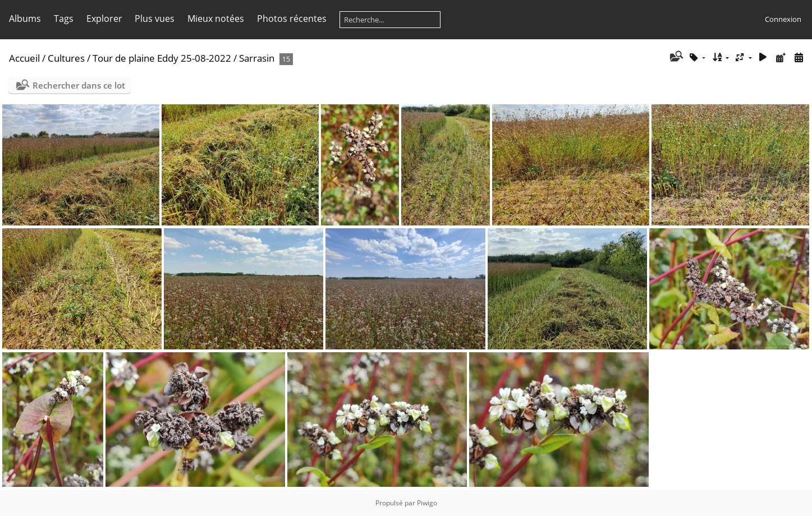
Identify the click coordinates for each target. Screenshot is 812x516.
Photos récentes (292, 19)
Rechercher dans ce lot (79, 85)
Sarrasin (258, 58)
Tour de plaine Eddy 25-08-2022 (162, 58)
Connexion (783, 19)
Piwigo (427, 503)
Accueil (24, 58)
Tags (64, 19)
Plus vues (155, 19)
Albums (25, 19)
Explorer (104, 19)
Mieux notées (216, 19)
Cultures (66, 58)
